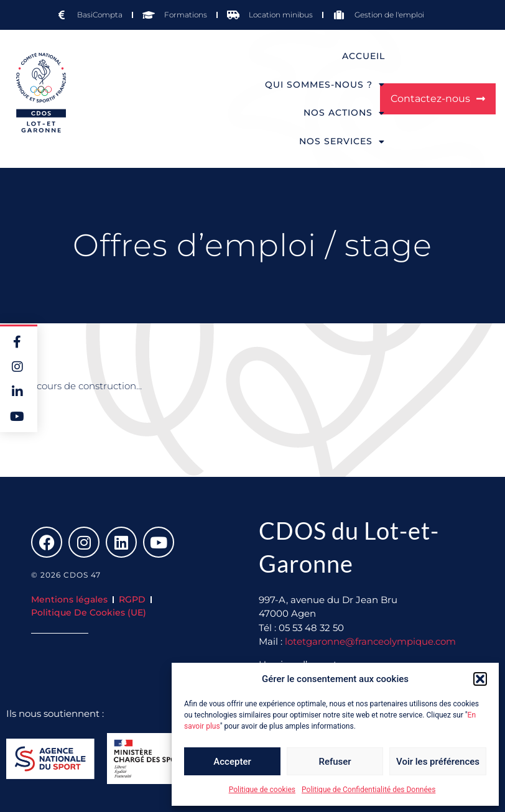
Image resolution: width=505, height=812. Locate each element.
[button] (480, 679)
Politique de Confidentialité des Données (368, 790)
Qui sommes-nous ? (325, 85)
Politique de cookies (262, 790)
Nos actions (344, 113)
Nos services (342, 142)
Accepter (232, 762)
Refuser (335, 762)
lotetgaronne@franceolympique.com (370, 641)
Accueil (364, 56)
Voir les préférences (438, 762)
